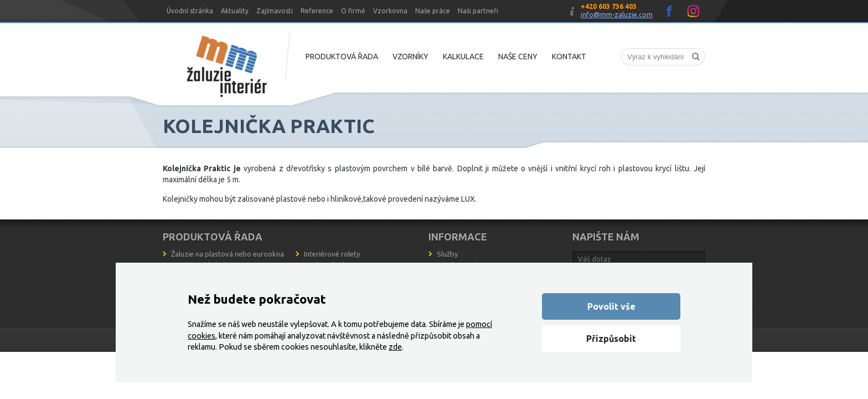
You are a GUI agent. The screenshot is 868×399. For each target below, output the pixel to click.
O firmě (353, 11)
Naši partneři (478, 11)
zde (395, 347)
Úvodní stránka (190, 11)
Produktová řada (342, 57)
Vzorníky (410, 57)
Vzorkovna (390, 11)
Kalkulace (463, 57)
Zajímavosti (275, 11)
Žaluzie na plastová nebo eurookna (228, 254)
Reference (317, 11)
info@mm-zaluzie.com (617, 15)
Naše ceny (518, 57)
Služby (447, 254)
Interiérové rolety (332, 254)
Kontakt (569, 57)
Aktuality (235, 11)
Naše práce (433, 11)
